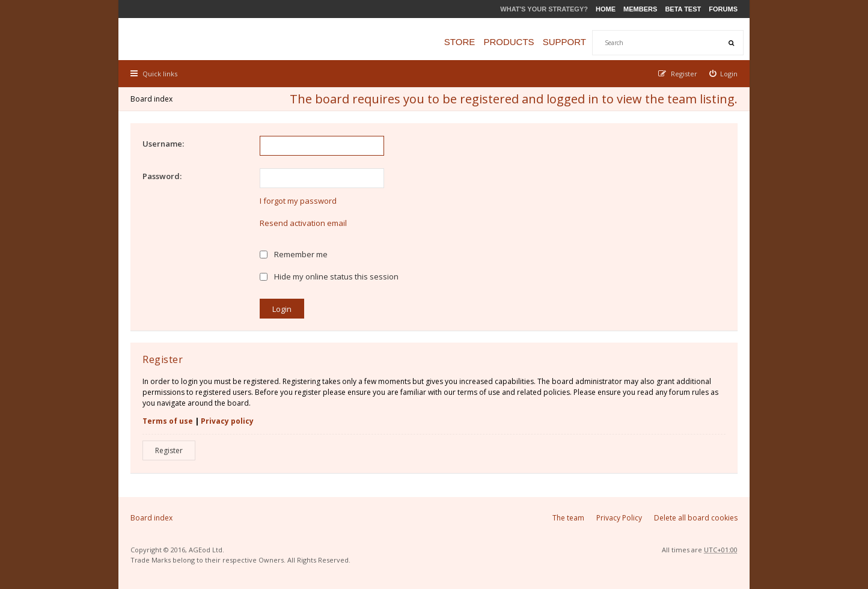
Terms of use (168, 421)
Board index (151, 99)
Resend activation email (303, 223)
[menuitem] (724, 74)
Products (509, 42)
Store (460, 42)
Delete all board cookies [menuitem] (696, 518)
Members (640, 9)
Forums (723, 9)
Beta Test (683, 9)
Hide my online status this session (329, 276)
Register (169, 450)
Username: (163, 144)
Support (564, 42)
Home (606, 9)
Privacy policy (227, 421)
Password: (162, 176)
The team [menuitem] (568, 518)
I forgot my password (298, 201)
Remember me (294, 254)
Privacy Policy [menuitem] (619, 518)
